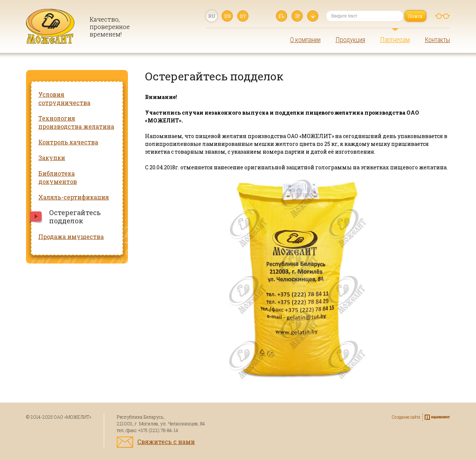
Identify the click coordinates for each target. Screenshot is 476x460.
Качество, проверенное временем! (107, 27)
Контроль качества (68, 142)
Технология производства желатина (76, 122)
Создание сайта (406, 417)
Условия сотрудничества (64, 98)
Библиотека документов (58, 177)
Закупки (52, 158)
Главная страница (282, 16)
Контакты (437, 40)
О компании (305, 40)
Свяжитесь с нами (166, 442)
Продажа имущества (71, 237)
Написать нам (297, 16)
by (243, 16)
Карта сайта (313, 16)
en (227, 16)
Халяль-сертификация (74, 197)
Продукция (350, 40)
